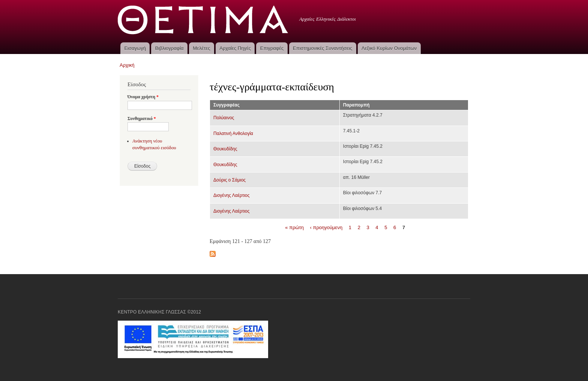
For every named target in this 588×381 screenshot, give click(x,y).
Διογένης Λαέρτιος (232, 195)
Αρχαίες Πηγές (235, 48)
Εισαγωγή (135, 48)
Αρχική (127, 65)
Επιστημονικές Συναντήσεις (322, 48)
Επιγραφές (272, 48)
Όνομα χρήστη (143, 97)
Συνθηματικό (142, 118)
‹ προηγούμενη (326, 227)
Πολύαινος (224, 118)
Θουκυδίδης (225, 149)
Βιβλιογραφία (169, 48)
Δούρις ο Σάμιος (229, 180)
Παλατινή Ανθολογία (233, 133)
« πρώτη (294, 227)
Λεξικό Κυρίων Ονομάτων (389, 48)
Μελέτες (201, 48)
